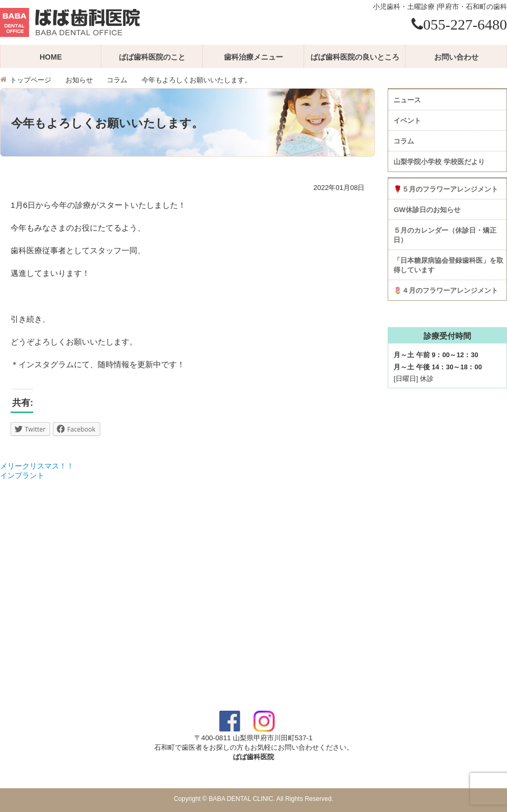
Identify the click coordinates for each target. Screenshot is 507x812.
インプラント (22, 475)
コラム (117, 80)
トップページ (31, 80)
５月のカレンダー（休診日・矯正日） (445, 235)
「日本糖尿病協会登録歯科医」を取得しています (448, 265)
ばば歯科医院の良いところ (355, 57)
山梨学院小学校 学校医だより (439, 162)
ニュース (407, 100)
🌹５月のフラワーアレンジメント (446, 189)
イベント (407, 121)
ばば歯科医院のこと (152, 57)
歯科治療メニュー (253, 57)
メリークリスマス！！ (37, 466)
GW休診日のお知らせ (427, 210)
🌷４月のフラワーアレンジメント (446, 290)
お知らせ (79, 80)
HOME (51, 57)
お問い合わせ (456, 57)
